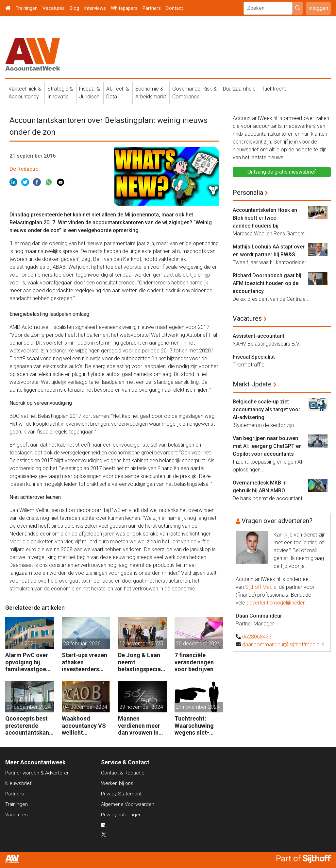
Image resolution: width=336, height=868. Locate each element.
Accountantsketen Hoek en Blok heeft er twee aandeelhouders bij (265, 218)
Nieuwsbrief (18, 783)
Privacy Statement (121, 794)
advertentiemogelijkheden (276, 603)
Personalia (248, 193)
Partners (152, 8)
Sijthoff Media (261, 587)
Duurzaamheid (239, 89)
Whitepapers (124, 8)
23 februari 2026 (82, 644)
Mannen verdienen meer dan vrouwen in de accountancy (140, 726)
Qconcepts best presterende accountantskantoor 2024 (28, 726)
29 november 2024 (141, 707)
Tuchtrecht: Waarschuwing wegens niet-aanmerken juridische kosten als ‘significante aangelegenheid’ (198, 726)
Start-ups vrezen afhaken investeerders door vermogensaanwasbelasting (86, 662)
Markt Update (252, 384)
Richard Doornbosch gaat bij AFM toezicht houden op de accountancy (267, 283)
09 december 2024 (29, 707)
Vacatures (54, 8)
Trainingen (27, 8)
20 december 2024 (198, 644)
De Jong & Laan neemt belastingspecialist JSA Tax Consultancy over (142, 662)
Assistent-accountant (259, 336)
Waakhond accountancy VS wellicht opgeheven (84, 726)
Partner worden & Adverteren (37, 773)
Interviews (95, 8)
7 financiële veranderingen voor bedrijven (194, 662)
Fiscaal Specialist (254, 357)
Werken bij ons (117, 783)
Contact (174, 8)
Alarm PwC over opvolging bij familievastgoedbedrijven (29, 662)
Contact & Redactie (123, 773)
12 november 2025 (141, 644)
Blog (74, 8)
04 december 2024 (85, 707)
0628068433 (257, 637)
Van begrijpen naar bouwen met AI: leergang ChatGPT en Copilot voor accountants (267, 446)
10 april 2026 (21, 644)
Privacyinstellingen (121, 815)
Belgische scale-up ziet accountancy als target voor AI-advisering (267, 409)
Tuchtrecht (274, 89)
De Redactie (24, 169)
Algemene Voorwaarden (128, 804)
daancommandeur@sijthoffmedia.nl (283, 645)
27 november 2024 (198, 707)
